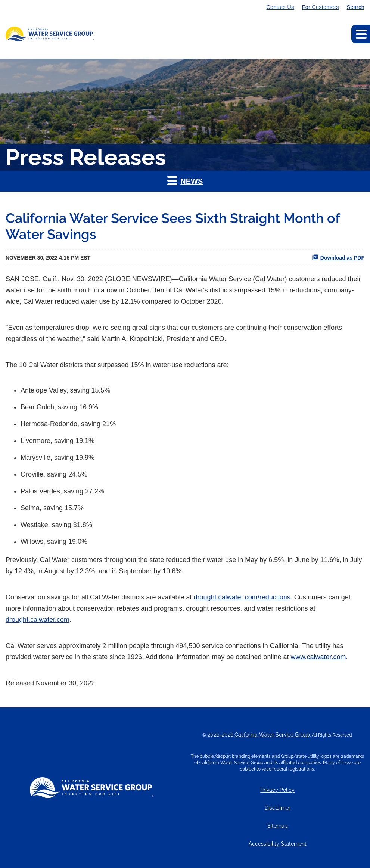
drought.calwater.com (38, 620)
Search (356, 7)
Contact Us (280, 7)
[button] (185, 181)
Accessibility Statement (278, 844)
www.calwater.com (318, 657)
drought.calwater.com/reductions (242, 597)
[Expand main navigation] (361, 34)
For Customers (321, 7)
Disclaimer (278, 808)
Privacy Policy (277, 790)
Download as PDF (338, 257)
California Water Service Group (272, 735)
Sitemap (278, 826)
